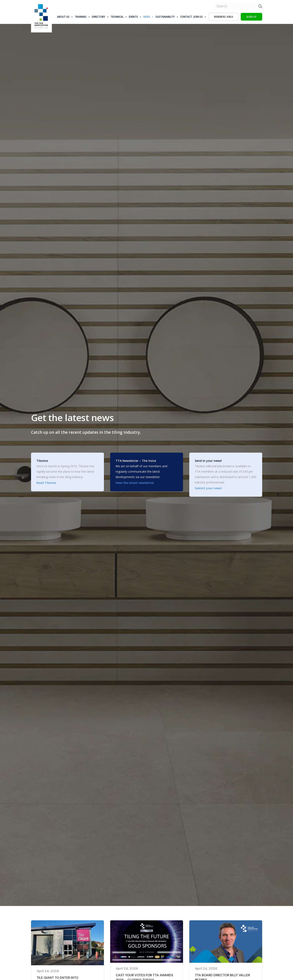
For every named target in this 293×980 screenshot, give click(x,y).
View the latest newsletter (135, 483)
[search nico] (235, 6)
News (149, 17)
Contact (186, 17)
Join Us (200, 17)
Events (135, 17)
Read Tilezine (46, 483)
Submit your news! (208, 488)
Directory (100, 17)
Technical (119, 17)
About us (65, 17)
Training (82, 17)
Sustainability (167, 17)
